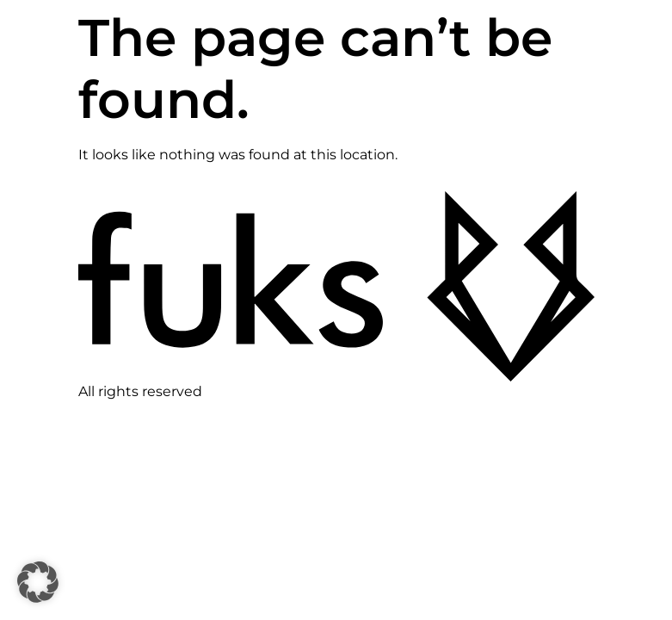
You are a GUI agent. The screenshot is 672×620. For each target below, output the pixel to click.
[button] (38, 582)
